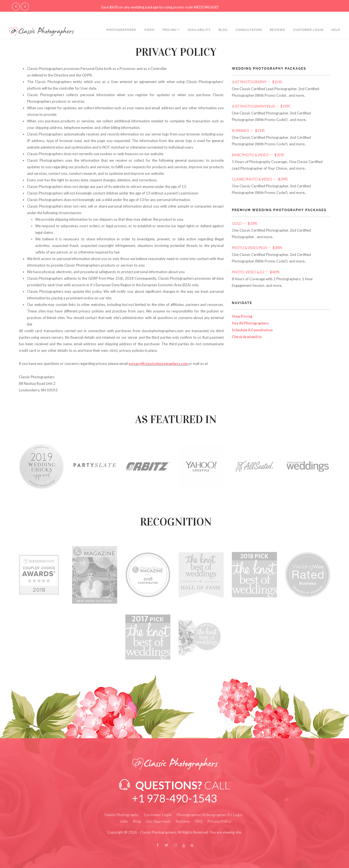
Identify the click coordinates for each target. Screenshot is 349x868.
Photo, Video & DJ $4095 (258, 270)
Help (336, 32)
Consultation (247, 32)
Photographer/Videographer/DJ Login (210, 814)
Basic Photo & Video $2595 (260, 154)
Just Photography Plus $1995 (263, 106)
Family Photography (122, 814)
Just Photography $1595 (259, 82)
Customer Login (308, 32)
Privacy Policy (219, 821)
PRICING (163, 32)
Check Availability (247, 334)
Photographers (113, 32)
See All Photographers (251, 321)
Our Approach (158, 821)
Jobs (124, 821)
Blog (220, 32)
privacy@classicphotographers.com (160, 364)
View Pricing (243, 314)
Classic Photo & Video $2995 (262, 178)
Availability (195, 32)
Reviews (276, 32)
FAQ (199, 821)
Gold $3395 (246, 222)
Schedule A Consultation (253, 327)
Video (142, 32)
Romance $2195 (250, 130)
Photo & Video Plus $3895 (259, 246)
